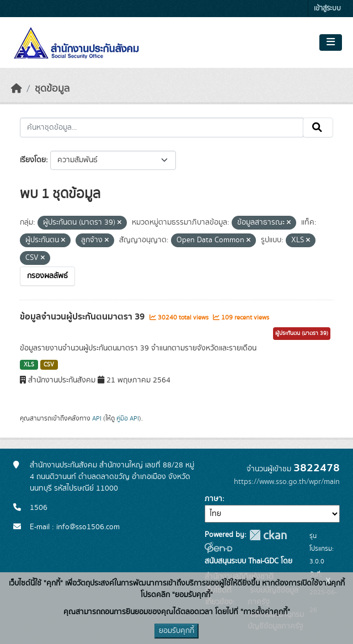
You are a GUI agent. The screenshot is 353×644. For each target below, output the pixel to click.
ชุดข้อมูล (52, 89)
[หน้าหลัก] (17, 89)
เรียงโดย (33, 160)
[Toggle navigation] (331, 42)
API (97, 418)
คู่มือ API (128, 418)
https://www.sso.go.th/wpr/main (287, 482)
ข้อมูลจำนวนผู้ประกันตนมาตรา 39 (83, 317)
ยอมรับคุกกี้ (176, 631)
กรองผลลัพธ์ (47, 276)
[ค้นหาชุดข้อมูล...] (162, 127)
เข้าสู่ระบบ (327, 9)
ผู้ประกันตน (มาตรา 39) (302, 333)
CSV (49, 365)
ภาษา (213, 499)
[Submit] (318, 127)
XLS (29, 365)
